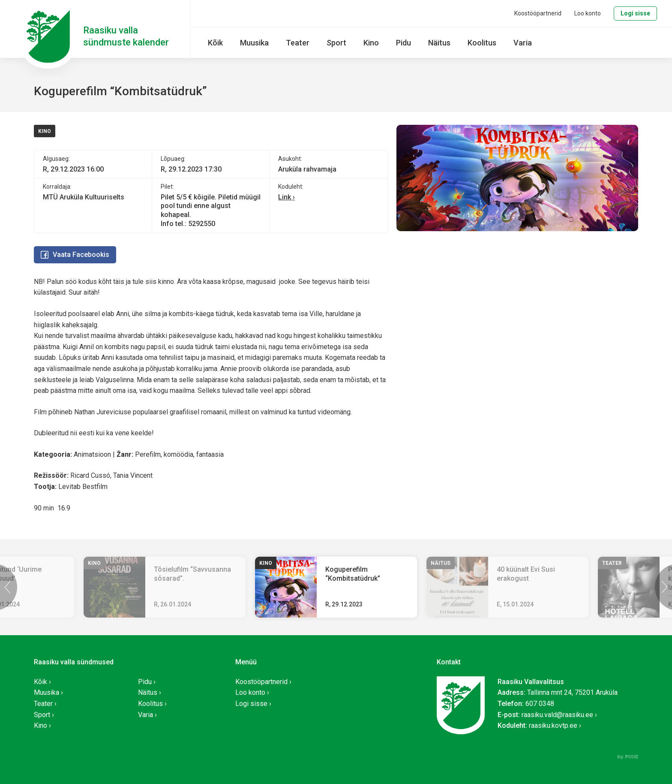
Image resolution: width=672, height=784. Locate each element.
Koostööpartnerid (538, 13)
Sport (336, 43)
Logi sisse (635, 13)
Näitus (439, 43)
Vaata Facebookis (75, 255)
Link (285, 197)
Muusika (254, 43)
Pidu (403, 43)
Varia (523, 43)
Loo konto (588, 13)
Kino (371, 43)
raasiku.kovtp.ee (553, 725)
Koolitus (482, 43)
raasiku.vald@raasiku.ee (557, 715)
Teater (298, 43)
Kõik (215, 43)
